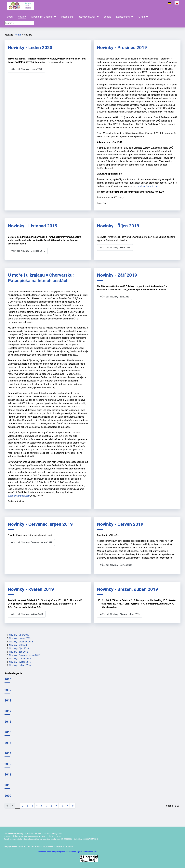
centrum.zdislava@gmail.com (22, 839)
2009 (8, 796)
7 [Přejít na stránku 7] (47, 806)
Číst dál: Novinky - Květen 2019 (27, 614)
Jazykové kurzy (87, 17)
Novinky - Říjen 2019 (118, 226)
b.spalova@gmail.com (147, 186)
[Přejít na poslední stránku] (73, 806)
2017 (8, 711)
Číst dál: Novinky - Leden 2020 (26, 69)
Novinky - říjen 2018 (19, 648)
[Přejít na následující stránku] (67, 806)
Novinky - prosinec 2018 (21, 642)
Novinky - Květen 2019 (31, 589)
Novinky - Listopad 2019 (33, 226)
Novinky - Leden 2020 (30, 48)
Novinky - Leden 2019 (20, 638)
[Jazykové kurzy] (97, 17)
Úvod (10, 17)
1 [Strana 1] (18, 806)
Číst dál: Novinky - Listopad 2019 (28, 251)
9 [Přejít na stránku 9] (56, 806)
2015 (8, 732)
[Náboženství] (132, 17)
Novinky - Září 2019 (117, 275)
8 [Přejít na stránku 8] (51, 806)
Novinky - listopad (18, 645)
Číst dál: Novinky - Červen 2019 (116, 565)
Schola (107, 17)
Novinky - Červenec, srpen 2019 (40, 524)
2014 (8, 743)
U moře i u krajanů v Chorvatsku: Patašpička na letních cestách (41, 278)
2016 (8, 722)
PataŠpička (67, 17)
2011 (8, 775)
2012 (8, 764)
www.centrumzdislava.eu (50, 839)
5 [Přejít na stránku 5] (37, 806)
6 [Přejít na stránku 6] (42, 806)
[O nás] (147, 17)
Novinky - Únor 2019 (19, 635)
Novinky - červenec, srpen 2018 (25, 655)
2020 (8, 679)
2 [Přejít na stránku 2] (23, 806)
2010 (8, 785)
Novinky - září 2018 (19, 652)
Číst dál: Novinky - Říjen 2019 (115, 247)
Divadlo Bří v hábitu (42, 17)
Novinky (22, 17)
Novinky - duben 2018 (20, 665)
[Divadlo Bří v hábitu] (54, 17)
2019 (8, 690)
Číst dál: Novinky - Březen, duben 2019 (120, 614)
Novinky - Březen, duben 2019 (128, 589)
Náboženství (123, 17)
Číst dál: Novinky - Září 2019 (114, 297)
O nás (142, 17)
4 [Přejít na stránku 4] (32, 806)
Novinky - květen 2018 (20, 662)
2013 (8, 753)
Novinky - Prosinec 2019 (122, 48)
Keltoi (58, 847)
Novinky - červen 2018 (20, 659)
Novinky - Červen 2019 (120, 524)
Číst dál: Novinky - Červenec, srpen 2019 (31, 542)
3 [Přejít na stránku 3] (27, 806)
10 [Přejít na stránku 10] (62, 806)
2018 (8, 701)
